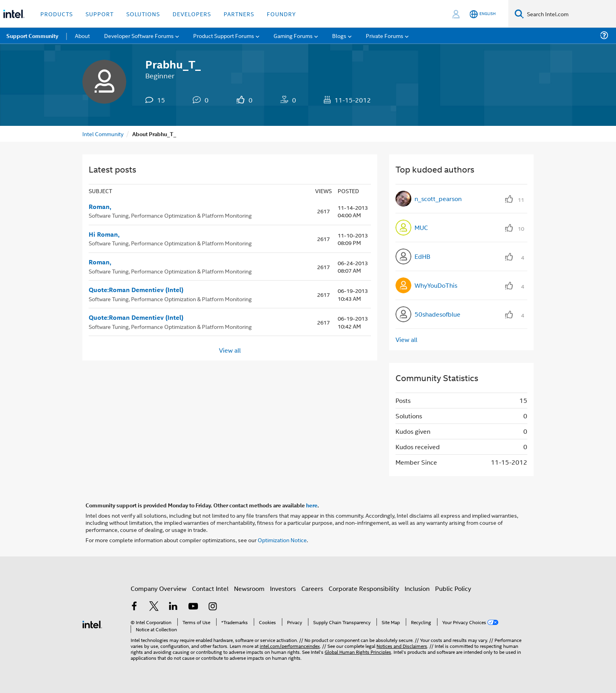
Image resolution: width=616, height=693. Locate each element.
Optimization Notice (282, 540)
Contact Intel (210, 588)
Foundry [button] (281, 14)
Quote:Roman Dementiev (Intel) (136, 290)
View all (230, 350)
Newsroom (249, 588)
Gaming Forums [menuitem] (293, 35)
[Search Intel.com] (570, 14)
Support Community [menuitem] (32, 36)
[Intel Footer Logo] (92, 624)
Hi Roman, (104, 234)
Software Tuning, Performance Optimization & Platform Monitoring (170, 215)
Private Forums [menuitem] (385, 35)
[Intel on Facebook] (134, 607)
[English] (483, 14)
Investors (283, 588)
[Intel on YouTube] (193, 607)
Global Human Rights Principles (358, 652)
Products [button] (57, 14)
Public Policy (453, 588)
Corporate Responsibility (364, 588)
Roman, (100, 207)
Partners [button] (239, 14)
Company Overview (159, 588)
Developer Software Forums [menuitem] (139, 35)
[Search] (519, 14)
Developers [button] (192, 14)
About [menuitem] (82, 35)
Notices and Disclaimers (402, 646)
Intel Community (103, 134)
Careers (312, 588)
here (312, 505)
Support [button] (100, 14)
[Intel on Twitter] (154, 607)
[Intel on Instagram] (213, 607)
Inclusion (417, 588)
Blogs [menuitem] (339, 35)
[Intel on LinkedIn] (173, 607)
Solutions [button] (143, 14)
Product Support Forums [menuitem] (224, 35)
